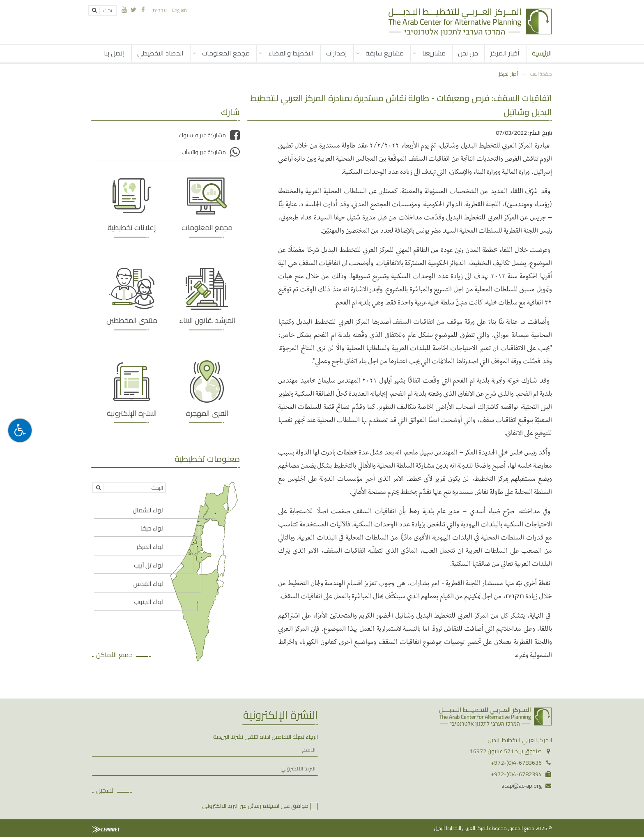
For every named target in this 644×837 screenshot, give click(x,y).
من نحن (468, 53)
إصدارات (337, 53)
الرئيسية (542, 53)
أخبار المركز (505, 53)
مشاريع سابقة (385, 53)
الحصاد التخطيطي (160, 53)
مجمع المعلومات (226, 53)
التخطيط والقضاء (291, 53)
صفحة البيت (541, 74)
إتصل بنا (114, 53)
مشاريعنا (434, 53)
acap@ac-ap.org (522, 786)
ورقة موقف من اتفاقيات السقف (435, 321)
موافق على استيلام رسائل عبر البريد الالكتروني (255, 806)
